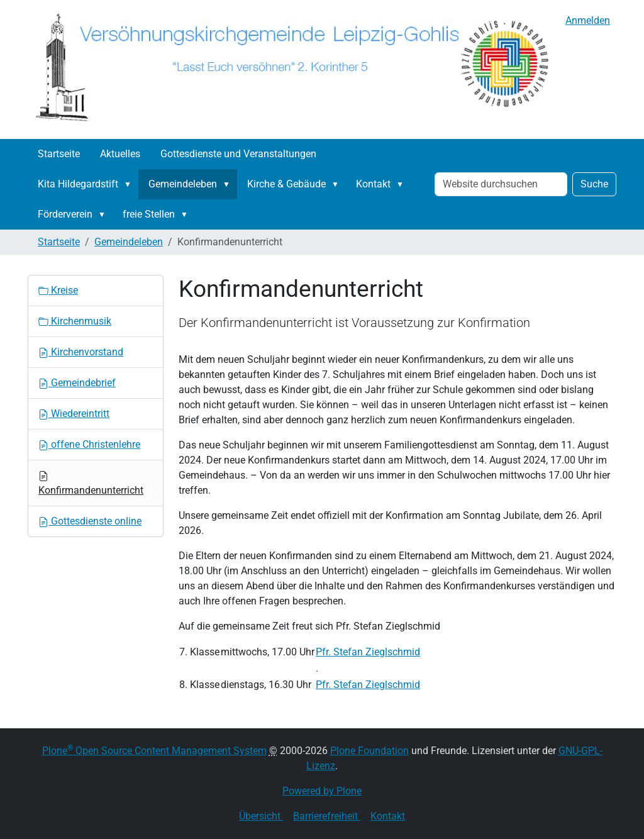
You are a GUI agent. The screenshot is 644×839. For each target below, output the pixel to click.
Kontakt (373, 184)
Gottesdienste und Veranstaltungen (238, 154)
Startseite (59, 154)
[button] (130, 184)
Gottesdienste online (90, 521)
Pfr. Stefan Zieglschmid (368, 652)
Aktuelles (120, 154)
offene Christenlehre (89, 444)
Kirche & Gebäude (286, 184)
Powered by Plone (322, 791)
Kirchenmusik (75, 321)
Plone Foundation (369, 751)
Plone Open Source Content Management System (154, 751)
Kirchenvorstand (81, 352)
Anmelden (588, 20)
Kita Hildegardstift (78, 184)
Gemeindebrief (77, 383)
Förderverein (65, 214)
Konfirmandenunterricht (91, 484)
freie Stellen (149, 214)
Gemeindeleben (183, 184)
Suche (594, 184)
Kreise (58, 290)
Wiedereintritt (74, 414)
